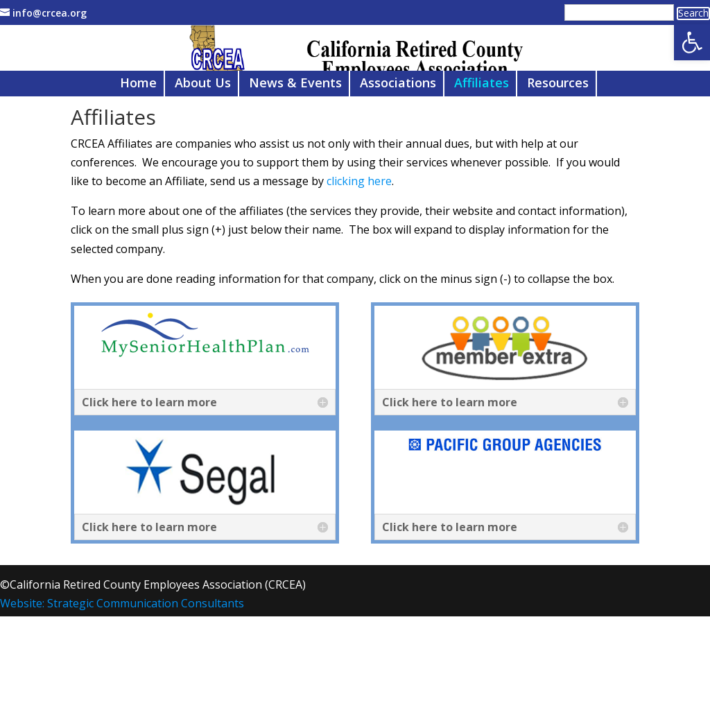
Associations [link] (398, 149)
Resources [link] (558, 149)
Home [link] (138, 149)
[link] (692, 42)
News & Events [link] (295, 149)
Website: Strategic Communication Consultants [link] (122, 668)
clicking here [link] (359, 246)
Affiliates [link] (482, 149)
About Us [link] (203, 149)
